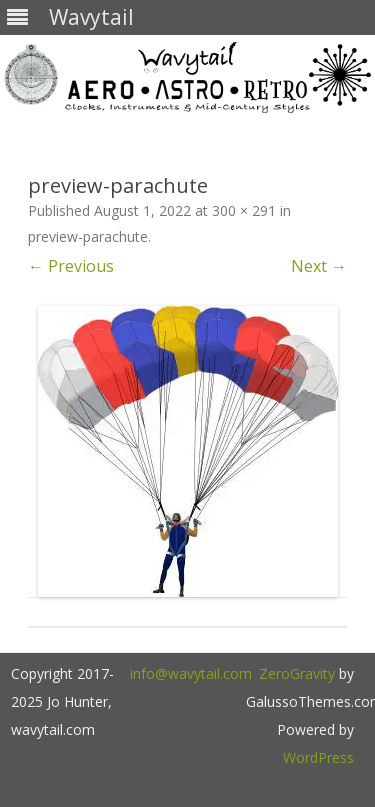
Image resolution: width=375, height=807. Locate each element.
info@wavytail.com (191, 673)
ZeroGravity (297, 673)
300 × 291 (244, 210)
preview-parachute (88, 236)
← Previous (71, 266)
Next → (319, 266)
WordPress (318, 757)
